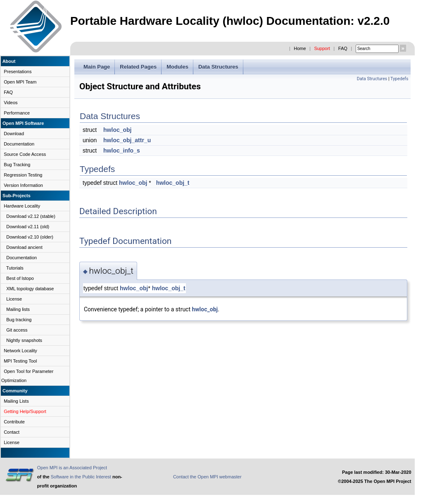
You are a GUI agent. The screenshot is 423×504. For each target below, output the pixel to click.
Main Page (97, 67)
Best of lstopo (20, 278)
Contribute (14, 422)
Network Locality (20, 351)
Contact (12, 432)
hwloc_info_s (122, 150)
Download (14, 134)
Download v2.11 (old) (28, 227)
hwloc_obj (117, 130)
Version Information (23, 185)
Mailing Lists (16, 401)
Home (300, 48)
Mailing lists (18, 309)
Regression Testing (23, 175)
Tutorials (15, 268)
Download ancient (24, 247)
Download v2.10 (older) (30, 237)
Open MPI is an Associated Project (72, 468)
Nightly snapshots (24, 340)
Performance (17, 113)
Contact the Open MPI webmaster (207, 477)
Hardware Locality (22, 206)
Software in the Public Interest (81, 477)
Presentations (18, 72)
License (14, 299)
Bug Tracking (17, 165)
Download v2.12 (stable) (31, 216)
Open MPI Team (20, 82)
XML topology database (30, 289)
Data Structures (218, 67)
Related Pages (138, 67)
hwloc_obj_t (173, 183)
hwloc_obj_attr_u (127, 140)
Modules (177, 67)
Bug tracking (19, 320)
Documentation (19, 144)
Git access (17, 330)
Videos (11, 103)
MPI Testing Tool (20, 361)
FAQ (343, 48)
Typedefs (399, 79)
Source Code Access (25, 154)
